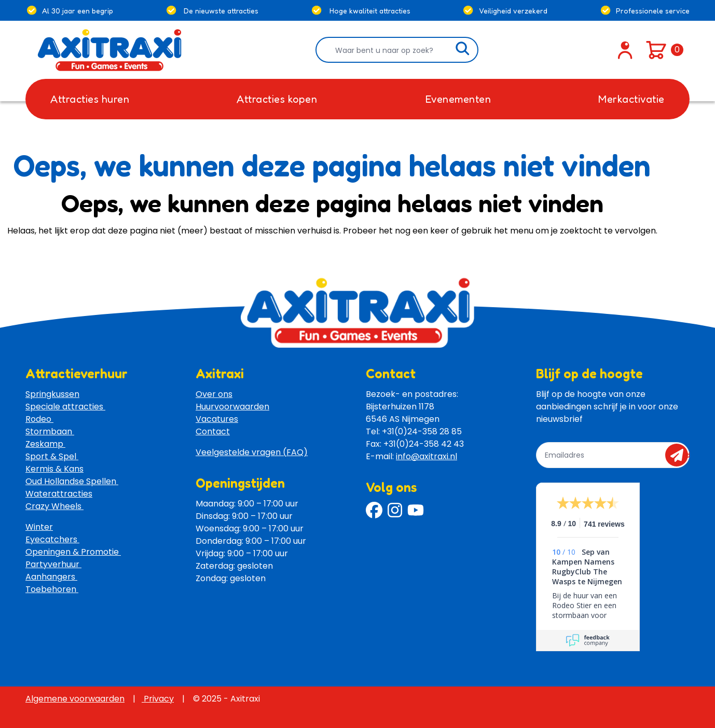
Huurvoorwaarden (232, 407)
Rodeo (39, 419)
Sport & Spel (52, 456)
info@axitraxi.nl (427, 456)
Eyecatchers (52, 539)
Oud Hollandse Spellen (72, 481)
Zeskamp (45, 444)
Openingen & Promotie (73, 552)
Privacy (158, 699)
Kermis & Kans (54, 469)
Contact (213, 431)
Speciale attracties (65, 407)
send (680, 455)
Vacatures (217, 419)
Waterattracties (59, 494)
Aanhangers (51, 577)
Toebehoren (52, 589)
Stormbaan (50, 431)
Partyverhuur (53, 564)
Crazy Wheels (54, 506)
